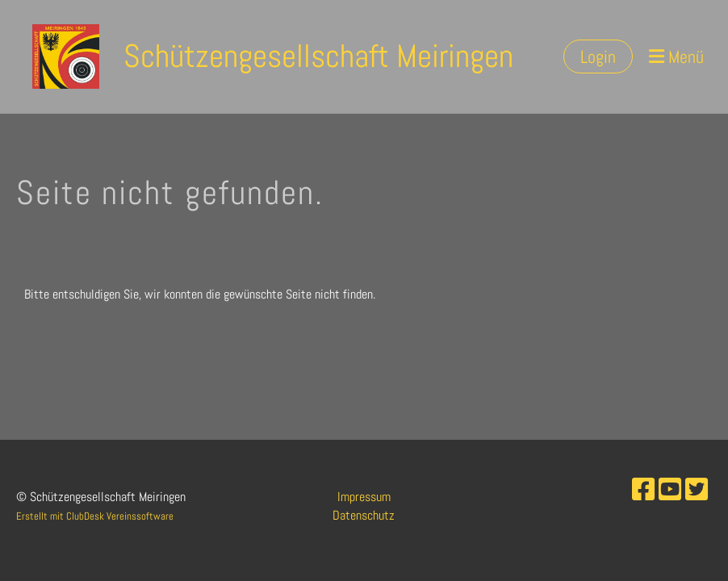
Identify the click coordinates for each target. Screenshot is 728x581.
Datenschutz (364, 515)
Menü (676, 56)
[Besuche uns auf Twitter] (697, 490)
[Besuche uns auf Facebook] (643, 490)
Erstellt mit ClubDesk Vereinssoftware (95, 516)
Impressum (364, 497)
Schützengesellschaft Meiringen (318, 56)
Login (598, 56)
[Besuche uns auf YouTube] (670, 490)
